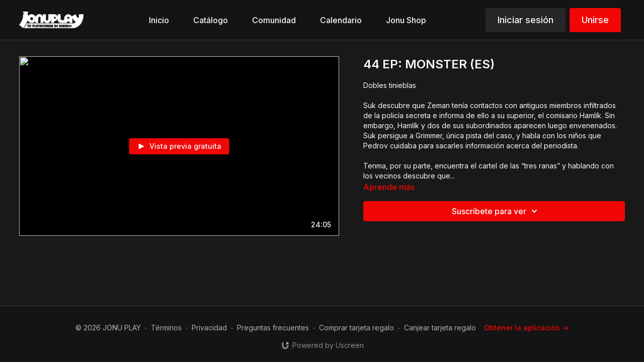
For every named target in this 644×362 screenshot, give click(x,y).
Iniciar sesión (526, 20)
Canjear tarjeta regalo (440, 328)
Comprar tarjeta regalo (356, 328)
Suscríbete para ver (496, 211)
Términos (166, 328)
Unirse (595, 20)
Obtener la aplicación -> (526, 328)
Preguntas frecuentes (273, 328)
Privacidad (209, 328)
